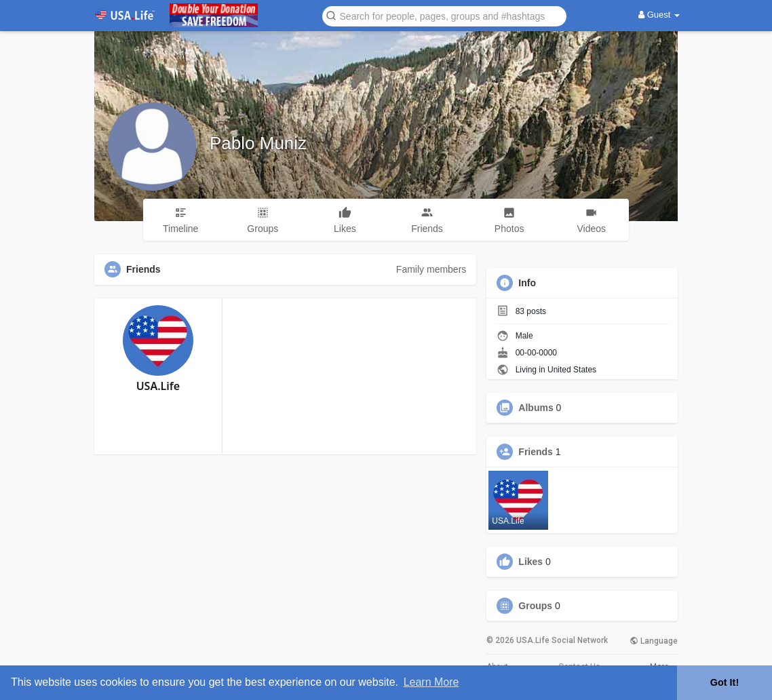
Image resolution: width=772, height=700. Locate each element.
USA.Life (158, 386)
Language (654, 641)
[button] (444, 15)
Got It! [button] (725, 682)
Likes (530, 562)
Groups (535, 606)
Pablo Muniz (258, 143)
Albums (536, 408)
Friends (536, 452)
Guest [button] (659, 15)
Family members (431, 269)
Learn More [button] (431, 682)
